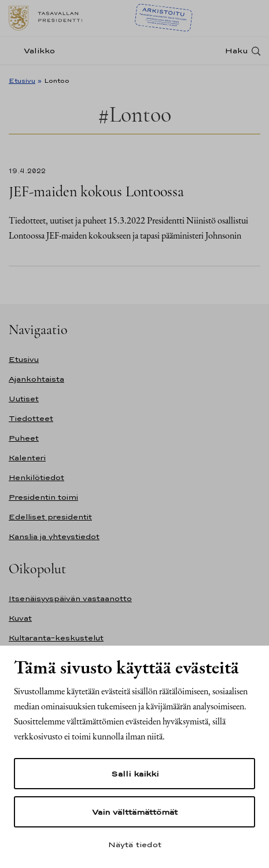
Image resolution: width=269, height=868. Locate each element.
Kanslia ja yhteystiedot (54, 536)
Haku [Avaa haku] (237, 51)
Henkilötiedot (36, 477)
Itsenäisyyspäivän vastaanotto (70, 598)
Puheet (24, 438)
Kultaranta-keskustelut (56, 638)
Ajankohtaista (36, 379)
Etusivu (22, 80)
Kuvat (20, 618)
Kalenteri (27, 458)
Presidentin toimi (43, 497)
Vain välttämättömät (135, 812)
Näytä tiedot (135, 844)
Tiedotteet (31, 418)
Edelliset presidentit (50, 517)
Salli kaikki (135, 774)
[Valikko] (35, 51)
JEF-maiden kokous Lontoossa (96, 191)
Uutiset (24, 399)
